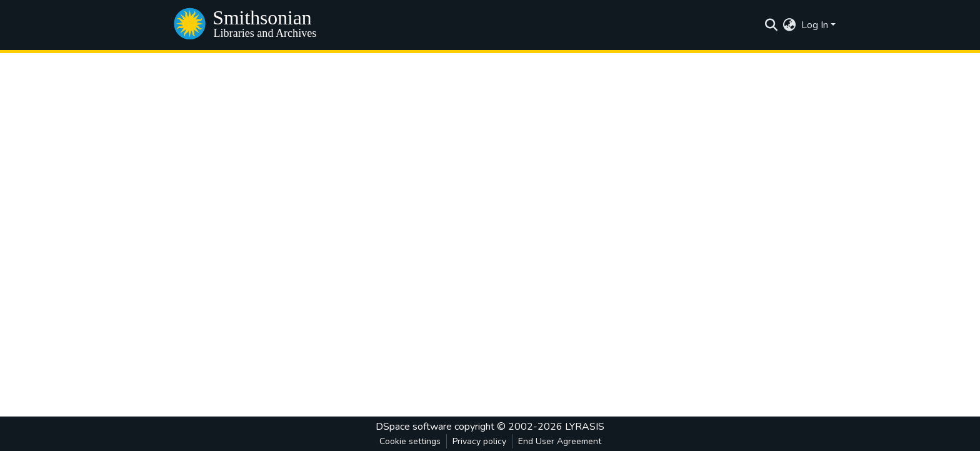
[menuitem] (790, 25)
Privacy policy (479, 441)
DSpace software (414, 427)
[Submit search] (772, 25)
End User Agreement (560, 441)
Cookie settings (410, 441)
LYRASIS (585, 427)
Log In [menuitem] (815, 25)
